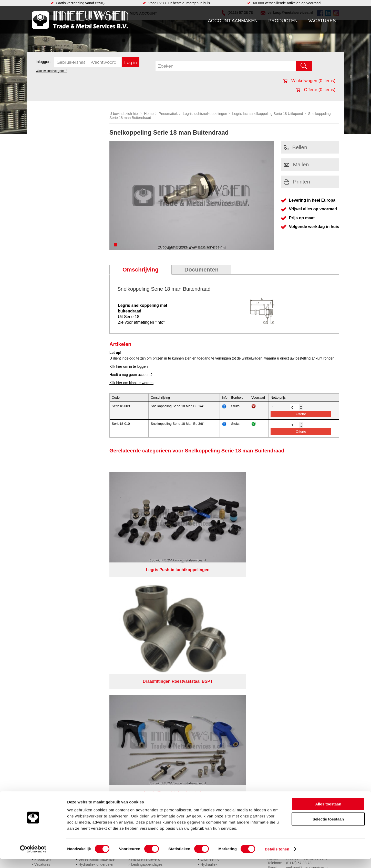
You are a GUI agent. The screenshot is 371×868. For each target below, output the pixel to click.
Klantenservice (46, 605)
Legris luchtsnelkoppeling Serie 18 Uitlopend (267, 114)
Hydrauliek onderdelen (96, 600)
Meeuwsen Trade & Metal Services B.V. (127, 636)
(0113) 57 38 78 (299, 598)
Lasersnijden (210, 605)
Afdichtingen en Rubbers (151, 589)
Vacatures (322, 21)
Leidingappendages (147, 600)
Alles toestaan (328, 813)
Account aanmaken (233, 21)
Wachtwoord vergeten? (51, 71)
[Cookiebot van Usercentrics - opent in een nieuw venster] (33, 858)
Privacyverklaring (200, 636)
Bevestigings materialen (97, 594)
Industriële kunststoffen (97, 625)
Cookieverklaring (279, 636)
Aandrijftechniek (91, 589)
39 (231, 649)
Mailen (296, 164)
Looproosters (142, 605)
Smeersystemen (91, 620)
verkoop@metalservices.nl (307, 603)
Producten (283, 21)
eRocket (235, 643)
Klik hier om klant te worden (131, 383)
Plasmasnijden (212, 615)
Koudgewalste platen (217, 610)
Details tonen (277, 858)
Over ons (172, 636)
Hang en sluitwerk (145, 594)
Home (149, 114)
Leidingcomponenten (95, 605)
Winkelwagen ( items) (309, 81)
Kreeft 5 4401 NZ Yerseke (307, 593)
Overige (137, 625)
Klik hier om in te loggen (128, 366)
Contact (40, 615)
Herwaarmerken (213, 589)
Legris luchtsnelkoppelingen (205, 114)
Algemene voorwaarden (240, 636)
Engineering (210, 594)
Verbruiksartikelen (93, 615)
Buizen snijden (212, 620)
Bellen (296, 147)
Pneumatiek (168, 114)
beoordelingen (245, 649)
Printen (297, 182)
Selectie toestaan (328, 828)
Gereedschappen (145, 615)
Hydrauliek (209, 600)
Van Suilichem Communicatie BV (170, 643)
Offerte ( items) (316, 90)
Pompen (138, 610)
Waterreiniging (143, 620)
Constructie (209, 625)
